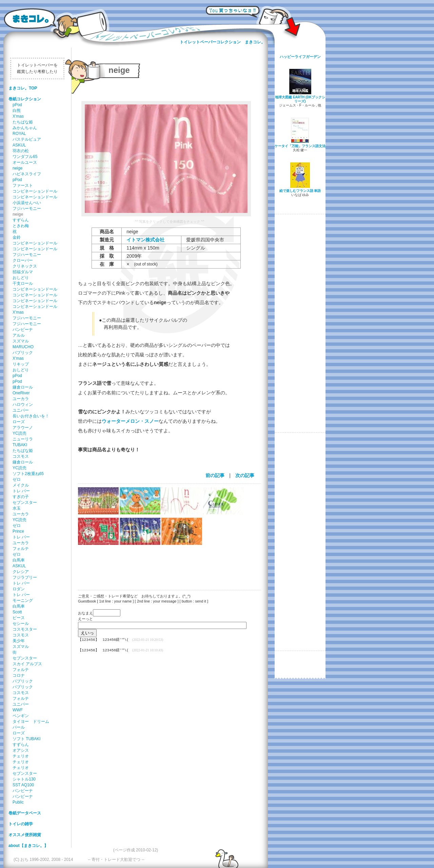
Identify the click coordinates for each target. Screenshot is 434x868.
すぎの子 (21, 497)
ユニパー (21, 410)
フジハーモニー (27, 209)
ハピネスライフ (27, 174)
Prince (18, 531)
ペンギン (21, 716)
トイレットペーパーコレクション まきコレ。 (222, 42)
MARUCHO (23, 347)
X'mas (18, 116)
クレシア (21, 572)
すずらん (21, 220)
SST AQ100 (23, 785)
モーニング (23, 600)
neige (17, 168)
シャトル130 (24, 779)
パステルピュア (27, 139)
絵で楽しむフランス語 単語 (300, 191)
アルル (19, 335)
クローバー (23, 260)
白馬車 (19, 560)
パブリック (23, 353)
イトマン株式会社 (145, 240)
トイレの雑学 (21, 824)
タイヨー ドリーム (31, 722)
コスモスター (25, 629)
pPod (17, 105)
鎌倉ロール (23, 387)
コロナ (19, 675)
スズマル (21, 341)
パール (19, 727)
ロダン (19, 589)
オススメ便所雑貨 (25, 835)
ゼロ (17, 479)
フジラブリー (25, 577)
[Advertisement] (166, 563)
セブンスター (25, 502)
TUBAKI (20, 445)
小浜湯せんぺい (27, 203)
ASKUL (19, 145)
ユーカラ (21, 399)
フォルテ (21, 549)
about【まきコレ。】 (28, 846)
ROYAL (19, 134)
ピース (19, 618)
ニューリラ (23, 439)
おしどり (21, 278)
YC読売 (19, 433)
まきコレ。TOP (23, 88)
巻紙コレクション (25, 99)
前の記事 (215, 475)
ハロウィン (23, 405)
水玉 (17, 508)
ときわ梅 (21, 226)
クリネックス (25, 266)
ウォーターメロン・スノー (130, 421)
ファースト (23, 185)
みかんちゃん (25, 128)
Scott (17, 612)
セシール (21, 624)
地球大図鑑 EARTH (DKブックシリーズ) (300, 99)
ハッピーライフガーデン (300, 57)
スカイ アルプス (27, 664)
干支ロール (23, 283)
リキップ (21, 364)
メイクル (21, 485)
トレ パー (21, 491)
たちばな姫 (23, 122)
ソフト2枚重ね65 (28, 474)
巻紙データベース (25, 813)
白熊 (17, 111)
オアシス (21, 750)
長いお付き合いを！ (31, 416)
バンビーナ (23, 330)
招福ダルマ (23, 272)
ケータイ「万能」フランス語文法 (300, 146)
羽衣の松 (21, 151)
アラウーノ (23, 428)
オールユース (25, 162)
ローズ (19, 422)
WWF (18, 710)
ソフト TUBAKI (27, 739)
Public (18, 802)
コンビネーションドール (35, 191)
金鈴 (17, 237)
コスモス (21, 456)
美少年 (19, 641)
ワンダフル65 (25, 157)
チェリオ (21, 756)
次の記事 (245, 475)
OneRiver (21, 393)
